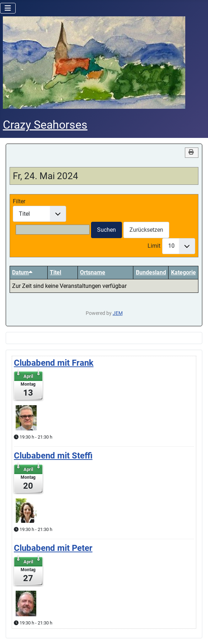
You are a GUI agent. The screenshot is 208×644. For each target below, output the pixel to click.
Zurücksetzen (146, 230)
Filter (19, 201)
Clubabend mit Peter (53, 548)
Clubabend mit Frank (54, 363)
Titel (55, 272)
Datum (22, 272)
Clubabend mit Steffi (53, 456)
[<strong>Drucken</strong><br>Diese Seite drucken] (192, 153)
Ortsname (93, 272)
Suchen (106, 230)
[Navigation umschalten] (8, 8)
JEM (118, 313)
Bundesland (151, 272)
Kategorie (183, 272)
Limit (154, 246)
